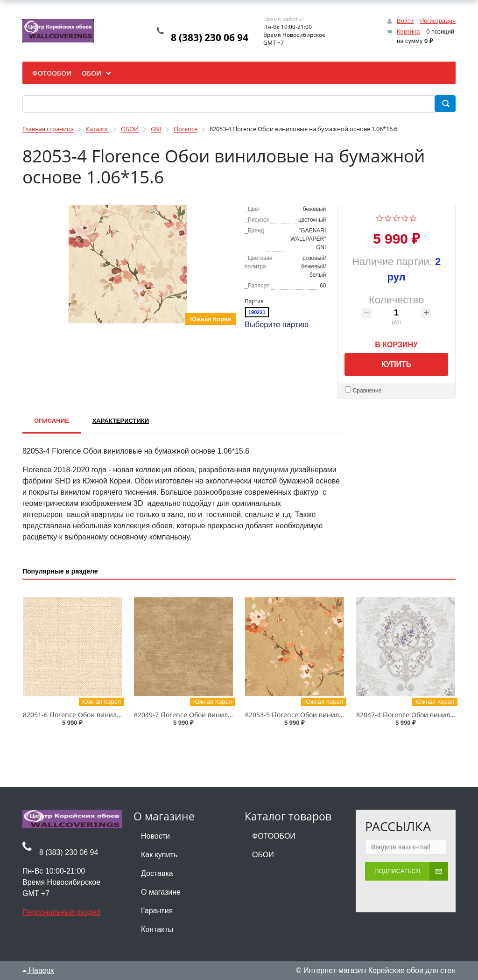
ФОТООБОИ (274, 836)
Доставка (157, 873)
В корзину (396, 343)
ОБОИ (263, 855)
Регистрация (438, 21)
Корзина (408, 31)
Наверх (38, 970)
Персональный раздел (61, 912)
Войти (405, 21)
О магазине (161, 892)
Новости (155, 836)
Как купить (159, 855)
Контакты (157, 929)
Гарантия (157, 911)
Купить (396, 364)
